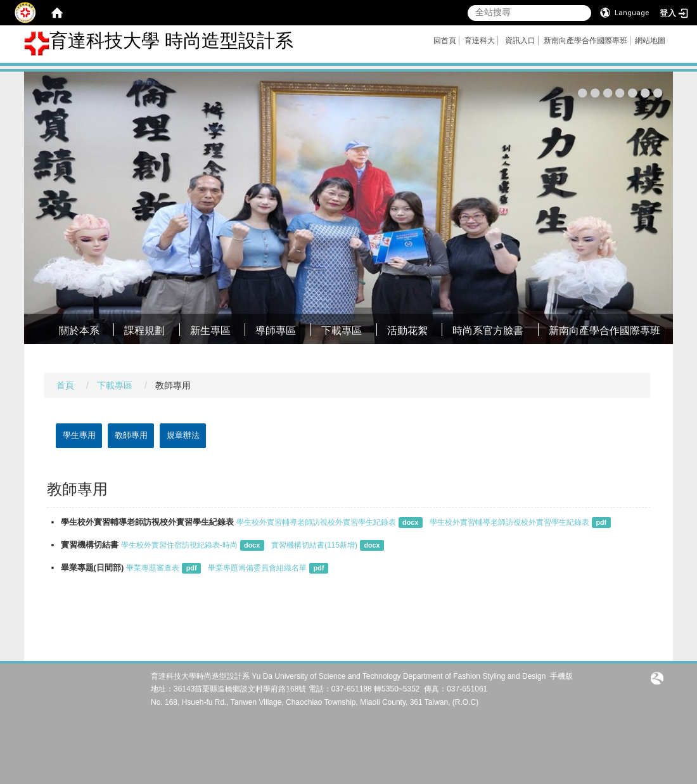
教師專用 (131, 435)
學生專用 (79, 435)
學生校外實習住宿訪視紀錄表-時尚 (179, 545)
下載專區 (342, 331)
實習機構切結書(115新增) (314, 545)
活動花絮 (407, 331)
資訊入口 (520, 41)
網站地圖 (650, 41)
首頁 (65, 385)
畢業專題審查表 (153, 568)
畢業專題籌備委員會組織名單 (257, 568)
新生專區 (210, 331)
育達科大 (480, 41)
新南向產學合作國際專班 (585, 41)
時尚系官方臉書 (488, 331)
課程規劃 (144, 331)
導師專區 (276, 331)
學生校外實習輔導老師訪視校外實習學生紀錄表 (316, 522)
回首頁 (445, 41)
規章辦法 (183, 435)
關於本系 (79, 331)
